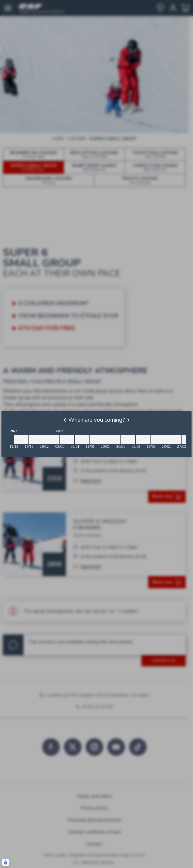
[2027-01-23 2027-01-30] (113, 439)
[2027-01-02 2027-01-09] (67, 439)
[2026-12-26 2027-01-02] (52, 439)
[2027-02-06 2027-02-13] (143, 439)
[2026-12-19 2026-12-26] (36, 439)
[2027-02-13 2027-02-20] (158, 439)
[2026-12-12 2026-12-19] (21, 439)
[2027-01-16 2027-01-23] (97, 439)
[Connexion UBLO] (6, 862)
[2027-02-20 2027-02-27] (174, 439)
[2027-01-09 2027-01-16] (82, 439)
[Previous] (65, 420)
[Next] (128, 420)
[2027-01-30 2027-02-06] (128, 439)
